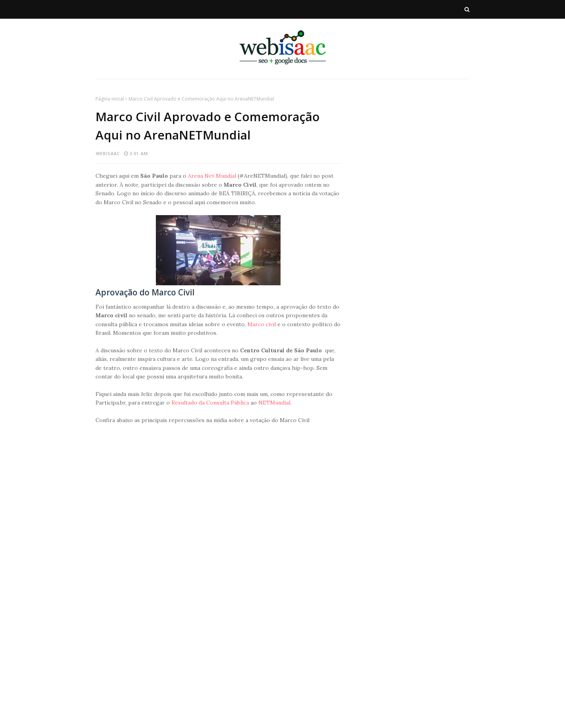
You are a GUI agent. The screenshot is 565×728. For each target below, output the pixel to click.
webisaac (108, 153)
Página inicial (110, 99)
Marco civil (261, 324)
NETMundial (274, 403)
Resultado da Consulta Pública (210, 403)
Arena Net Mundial (212, 176)
